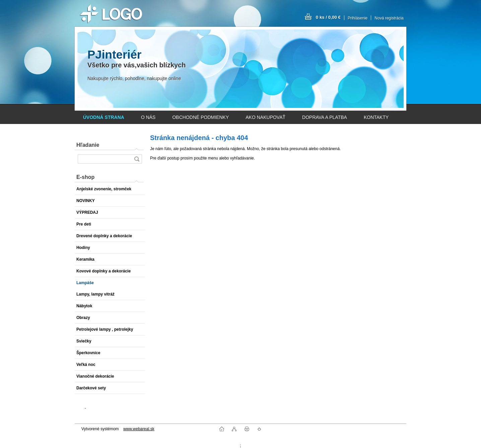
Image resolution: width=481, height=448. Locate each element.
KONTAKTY (376, 117)
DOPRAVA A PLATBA (325, 117)
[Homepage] (104, 117)
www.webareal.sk (139, 429)
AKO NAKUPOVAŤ (265, 117)
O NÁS (148, 117)
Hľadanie (88, 145)
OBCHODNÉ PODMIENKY (200, 117)
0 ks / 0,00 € (328, 17)
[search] (137, 159)
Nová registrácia (389, 18)
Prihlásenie (358, 18)
